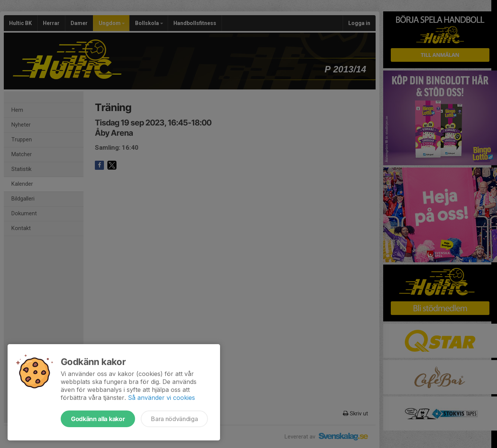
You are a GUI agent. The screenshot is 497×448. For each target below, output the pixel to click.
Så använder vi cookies (161, 398)
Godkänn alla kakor (98, 419)
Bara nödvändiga (174, 419)
